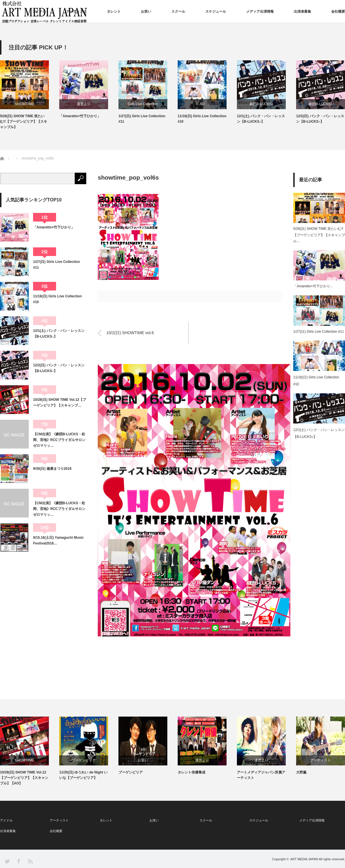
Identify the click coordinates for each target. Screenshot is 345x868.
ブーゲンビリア (84, 760)
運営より (84, 104)
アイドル (39, 11)
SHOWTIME (24, 104)
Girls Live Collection (143, 104)
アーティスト (76, 11)
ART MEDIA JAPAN (304, 859)
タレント (114, 11)
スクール (178, 11)
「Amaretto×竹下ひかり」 (80, 116)
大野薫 (301, 772)
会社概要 (338, 11)
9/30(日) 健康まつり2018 (52, 469)
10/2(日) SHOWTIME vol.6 (130, 333)
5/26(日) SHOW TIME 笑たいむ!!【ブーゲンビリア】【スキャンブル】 (24, 122)
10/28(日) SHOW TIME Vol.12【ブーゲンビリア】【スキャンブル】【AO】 (24, 778)
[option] (30, 95)
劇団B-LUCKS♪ (261, 104)
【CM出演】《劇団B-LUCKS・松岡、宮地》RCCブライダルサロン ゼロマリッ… (60, 440)
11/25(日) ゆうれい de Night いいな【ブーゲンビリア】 (83, 775)
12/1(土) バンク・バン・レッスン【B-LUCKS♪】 (261, 119)
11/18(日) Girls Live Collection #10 (202, 119)
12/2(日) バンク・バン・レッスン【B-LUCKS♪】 (320, 119)
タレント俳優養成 (191, 772)
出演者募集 (302, 11)
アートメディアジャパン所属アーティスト (261, 775)
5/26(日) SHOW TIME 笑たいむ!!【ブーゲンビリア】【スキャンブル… (319, 235)
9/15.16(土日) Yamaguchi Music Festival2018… (58, 540)
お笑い (146, 11)
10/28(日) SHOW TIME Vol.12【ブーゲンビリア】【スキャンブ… (60, 403)
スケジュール (216, 11)
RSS (30, 861)
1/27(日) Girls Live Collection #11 (142, 119)
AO (202, 104)
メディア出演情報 (260, 11)
